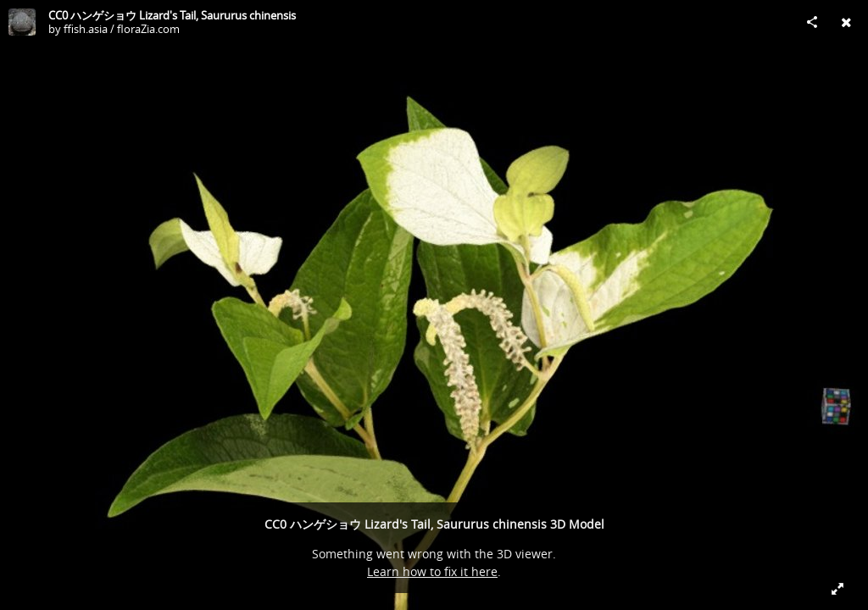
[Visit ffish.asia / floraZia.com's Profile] (22, 22)
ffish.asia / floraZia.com (122, 29)
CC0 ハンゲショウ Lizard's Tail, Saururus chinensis (172, 15)
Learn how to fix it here (432, 571)
